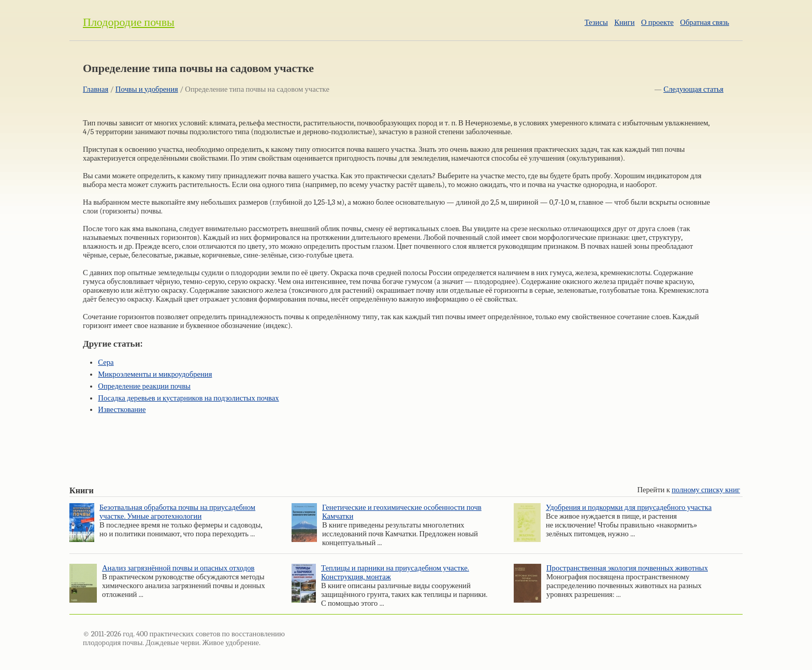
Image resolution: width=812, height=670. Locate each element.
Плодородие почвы (129, 22)
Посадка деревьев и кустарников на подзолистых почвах (188, 398)
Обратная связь (705, 23)
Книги (624, 23)
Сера (106, 362)
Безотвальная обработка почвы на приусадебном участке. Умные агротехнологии (177, 512)
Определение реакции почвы (144, 386)
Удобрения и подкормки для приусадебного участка (629, 508)
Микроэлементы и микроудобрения (155, 374)
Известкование (122, 410)
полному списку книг (706, 490)
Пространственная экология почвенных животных (627, 568)
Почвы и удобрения (147, 89)
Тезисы (596, 23)
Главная (96, 89)
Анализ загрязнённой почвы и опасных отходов (178, 568)
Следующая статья (693, 89)
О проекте (657, 23)
